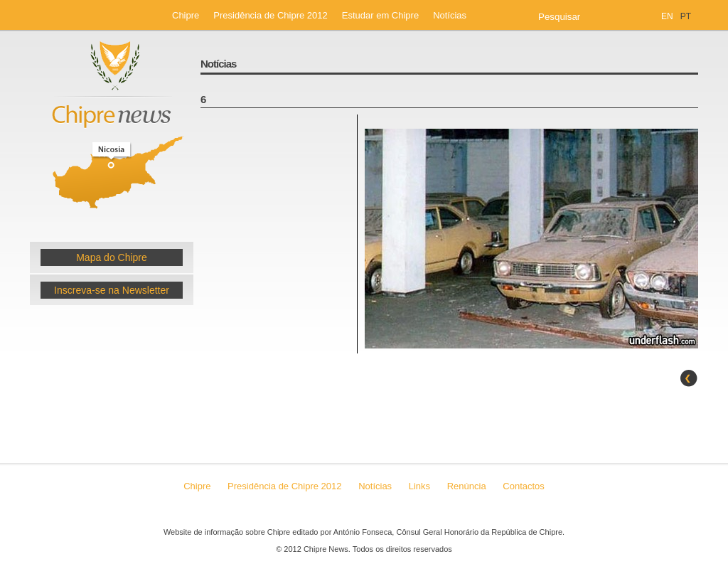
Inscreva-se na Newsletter (112, 290)
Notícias (450, 15)
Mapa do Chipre (112, 257)
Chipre (186, 15)
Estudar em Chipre (380, 15)
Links (419, 486)
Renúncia (468, 486)
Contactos (524, 486)
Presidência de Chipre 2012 (270, 15)
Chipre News (112, 130)
